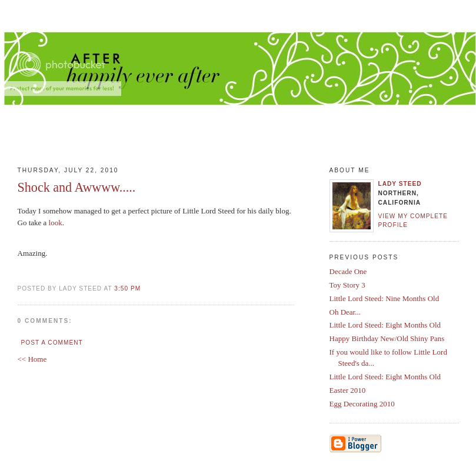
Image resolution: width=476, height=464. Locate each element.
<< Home (32, 359)
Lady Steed (400, 184)
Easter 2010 (348, 390)
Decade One (348, 271)
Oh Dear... (345, 312)
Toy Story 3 (347, 285)
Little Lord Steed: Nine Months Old (385, 298)
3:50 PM (127, 288)
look (56, 223)
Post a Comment (52, 343)
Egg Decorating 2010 (362, 404)
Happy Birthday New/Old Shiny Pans (387, 338)
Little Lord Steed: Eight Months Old (385, 325)
